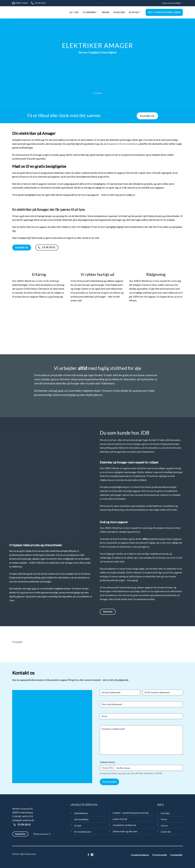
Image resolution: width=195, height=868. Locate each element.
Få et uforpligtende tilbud (164, 12)
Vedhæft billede (107, 762)
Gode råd (119, 12)
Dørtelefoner (81, 813)
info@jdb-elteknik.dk (23, 820)
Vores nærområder (172, 3)
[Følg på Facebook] (88, 855)
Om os (164, 825)
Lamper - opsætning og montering (130, 813)
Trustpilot (98, 3)
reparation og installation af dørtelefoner (141, 506)
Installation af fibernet (124, 825)
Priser (106, 12)
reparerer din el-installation (123, 144)
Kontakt (135, 12)
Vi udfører (90, 12)
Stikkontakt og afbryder (125, 831)
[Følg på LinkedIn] (92, 855)
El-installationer (83, 832)
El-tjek (74, 12)
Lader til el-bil (120, 819)
